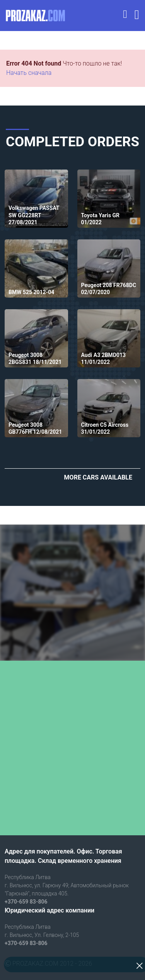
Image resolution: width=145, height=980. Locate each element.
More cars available (98, 477)
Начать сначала (29, 73)
